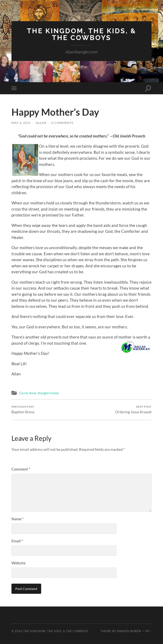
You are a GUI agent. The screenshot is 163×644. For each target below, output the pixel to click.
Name (18, 519)
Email (17, 541)
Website (18, 563)
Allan (41, 123)
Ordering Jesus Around (133, 410)
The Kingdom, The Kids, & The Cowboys (82, 34)
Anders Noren (129, 631)
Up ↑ (148, 631)
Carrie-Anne (28, 393)
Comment (21, 469)
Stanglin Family (48, 393)
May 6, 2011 (21, 123)
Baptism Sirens (23, 410)
